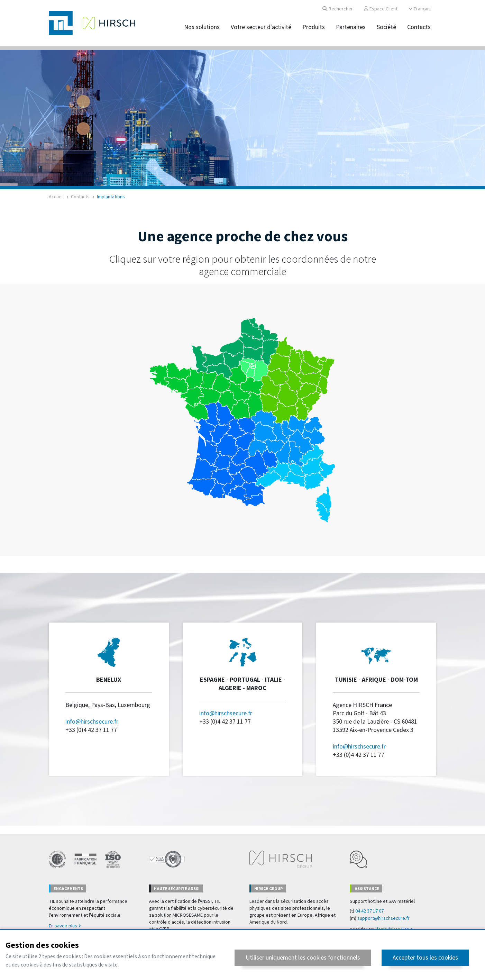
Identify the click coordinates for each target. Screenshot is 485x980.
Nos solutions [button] (202, 27)
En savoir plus (65, 926)
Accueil (56, 197)
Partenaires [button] (351, 27)
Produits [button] (314, 27)
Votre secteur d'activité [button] (261, 27)
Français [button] (420, 9)
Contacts (80, 197)
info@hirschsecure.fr (92, 722)
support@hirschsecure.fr (383, 918)
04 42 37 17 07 (369, 911)
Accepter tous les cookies (425, 958)
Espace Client (381, 9)
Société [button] (386, 27)
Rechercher (338, 9)
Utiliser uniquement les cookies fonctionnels (303, 958)
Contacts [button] (419, 27)
